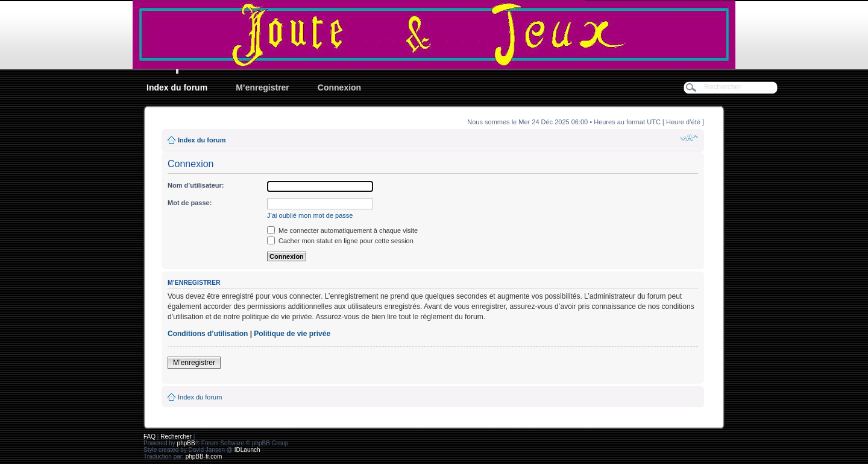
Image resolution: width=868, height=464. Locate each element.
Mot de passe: (190, 203)
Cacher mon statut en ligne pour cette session (340, 241)
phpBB (186, 443)
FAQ (149, 437)
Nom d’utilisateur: (196, 185)
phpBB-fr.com (204, 456)
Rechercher (176, 437)
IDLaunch (247, 450)
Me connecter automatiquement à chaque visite (342, 230)
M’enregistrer (263, 87)
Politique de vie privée (292, 334)
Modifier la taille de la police (689, 138)
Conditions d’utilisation (208, 334)
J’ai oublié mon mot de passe (310, 215)
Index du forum (177, 87)
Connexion (339, 87)
